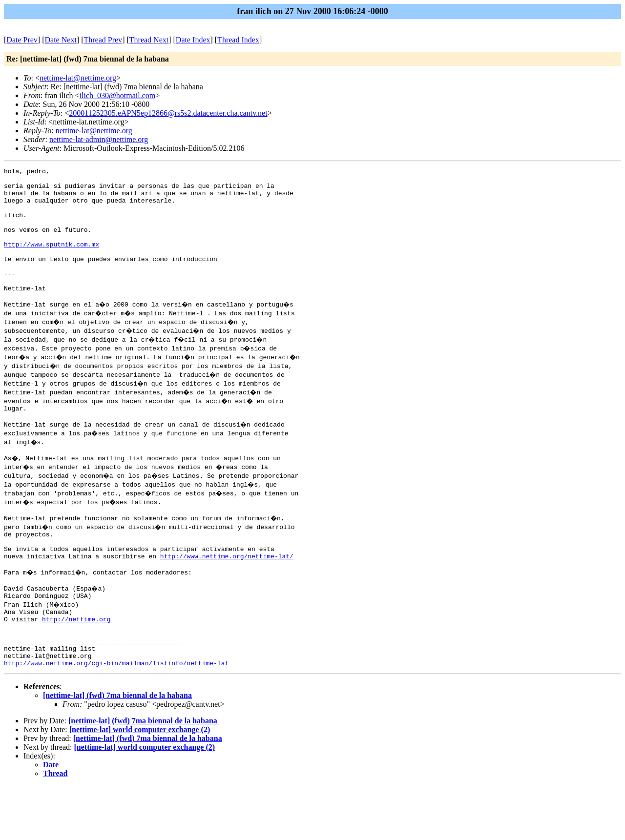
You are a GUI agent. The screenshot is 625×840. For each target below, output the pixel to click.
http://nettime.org (76, 664)
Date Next (61, 40)
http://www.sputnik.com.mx (52, 260)
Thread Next (149, 40)
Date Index (193, 40)
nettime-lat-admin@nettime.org (99, 139)
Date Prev (22, 40)
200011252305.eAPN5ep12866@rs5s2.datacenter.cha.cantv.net (168, 113)
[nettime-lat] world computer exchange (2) (140, 784)
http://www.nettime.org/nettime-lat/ (227, 594)
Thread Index (238, 40)
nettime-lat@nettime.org (78, 78)
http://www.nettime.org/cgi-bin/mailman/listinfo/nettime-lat (116, 717)
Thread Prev (103, 40)
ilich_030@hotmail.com (118, 95)
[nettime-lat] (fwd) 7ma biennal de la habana (117, 749)
